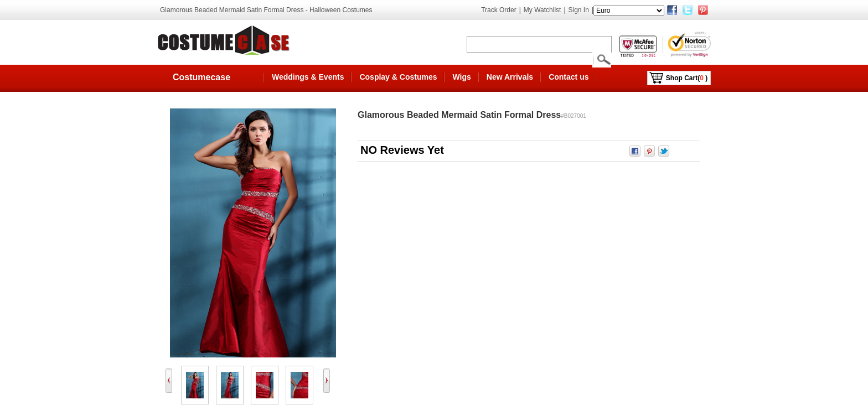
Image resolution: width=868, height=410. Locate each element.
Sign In (579, 10)
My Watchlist (542, 10)
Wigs (461, 77)
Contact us (569, 77)
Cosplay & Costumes (398, 77)
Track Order (499, 10)
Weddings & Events (308, 77)
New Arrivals (510, 77)
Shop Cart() (687, 78)
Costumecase (201, 77)
